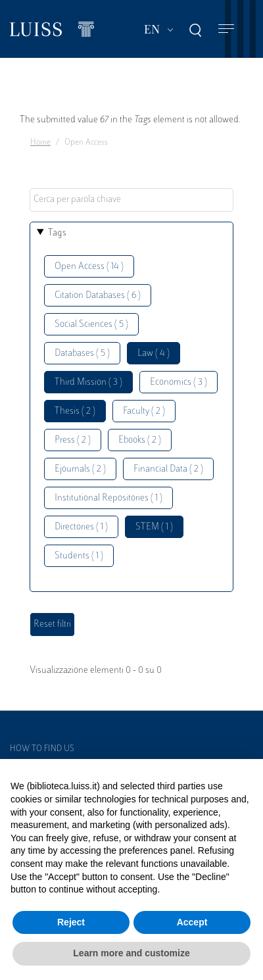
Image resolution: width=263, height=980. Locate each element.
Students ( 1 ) (79, 556)
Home (40, 143)
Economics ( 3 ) (179, 382)
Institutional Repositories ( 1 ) (108, 498)
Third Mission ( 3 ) (88, 382)
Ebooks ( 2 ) (140, 440)
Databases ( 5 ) (82, 354)
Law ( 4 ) (154, 354)
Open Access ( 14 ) (89, 267)
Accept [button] (192, 922)
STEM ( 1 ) (154, 527)
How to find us (42, 749)
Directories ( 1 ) (81, 527)
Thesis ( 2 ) (75, 411)
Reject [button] (71, 922)
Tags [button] (57, 233)
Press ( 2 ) (73, 440)
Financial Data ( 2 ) (168, 469)
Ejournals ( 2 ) (80, 469)
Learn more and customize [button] (131, 953)
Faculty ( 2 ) (144, 411)
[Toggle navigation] (226, 29)
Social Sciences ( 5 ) (91, 325)
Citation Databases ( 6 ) (98, 296)
